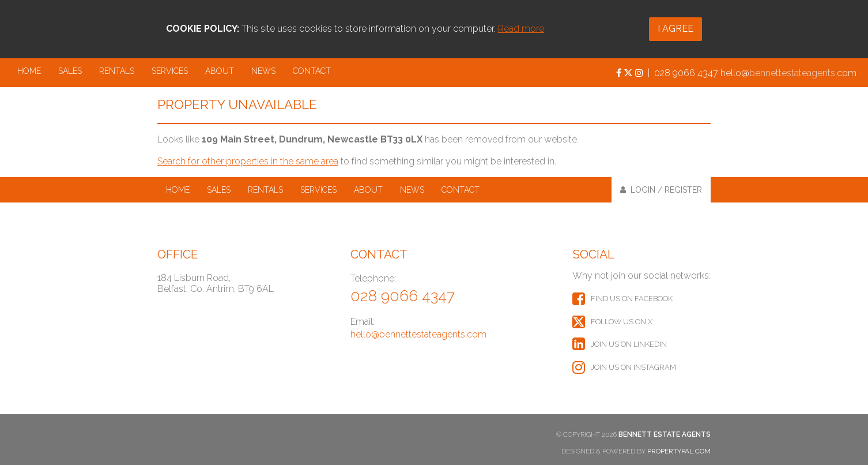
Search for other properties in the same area (248, 161)
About (220, 71)
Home (29, 71)
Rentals (117, 71)
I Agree (675, 29)
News (263, 71)
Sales (70, 71)
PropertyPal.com (679, 451)
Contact (312, 71)
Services (170, 71)
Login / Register (661, 190)
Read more (521, 29)
